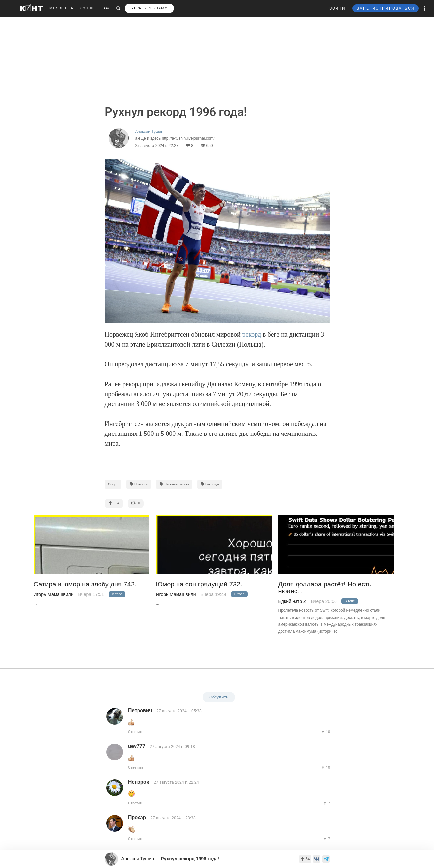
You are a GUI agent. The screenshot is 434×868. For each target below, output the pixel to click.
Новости (139, 484)
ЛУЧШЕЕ (88, 8)
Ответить (136, 732)
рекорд (253, 334)
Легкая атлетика (174, 484)
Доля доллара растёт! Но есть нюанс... (325, 588)
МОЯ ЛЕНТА (61, 8)
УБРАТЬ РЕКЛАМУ (149, 8)
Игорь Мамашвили (54, 594)
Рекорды (210, 484)
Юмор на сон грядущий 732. (199, 584)
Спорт (113, 484)
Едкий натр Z (292, 601)
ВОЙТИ (337, 8)
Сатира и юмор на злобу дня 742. (85, 584)
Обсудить (219, 697)
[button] (425, 8)
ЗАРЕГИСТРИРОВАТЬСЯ (386, 8)
